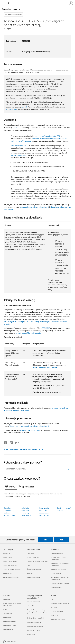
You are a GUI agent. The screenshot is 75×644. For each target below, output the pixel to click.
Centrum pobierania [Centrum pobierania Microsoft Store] (33, 557)
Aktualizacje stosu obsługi (14, 321)
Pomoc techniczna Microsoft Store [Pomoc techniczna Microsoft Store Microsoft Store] (37, 561)
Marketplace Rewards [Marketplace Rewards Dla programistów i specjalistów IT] (34, 630)
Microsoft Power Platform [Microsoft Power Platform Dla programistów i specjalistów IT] (35, 626)
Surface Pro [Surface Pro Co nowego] (7, 553)
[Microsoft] (37, 2)
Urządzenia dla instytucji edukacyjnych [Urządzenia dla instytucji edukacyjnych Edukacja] (59, 558)
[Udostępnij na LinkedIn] (10, 442)
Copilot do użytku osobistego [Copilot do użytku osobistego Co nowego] (12, 569)
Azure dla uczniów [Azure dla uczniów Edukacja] (57, 588)
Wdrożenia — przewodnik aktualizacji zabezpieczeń (29, 426)
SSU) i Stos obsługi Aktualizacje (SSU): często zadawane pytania (35, 323)
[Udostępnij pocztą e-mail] (16, 442)
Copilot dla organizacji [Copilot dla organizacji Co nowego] (10, 565)
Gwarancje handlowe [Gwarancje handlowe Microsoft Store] (33, 577)
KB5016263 (46, 328)
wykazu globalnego (18, 155)
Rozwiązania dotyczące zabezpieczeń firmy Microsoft (45, 512)
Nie (61, 540)
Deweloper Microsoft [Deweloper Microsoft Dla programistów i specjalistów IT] (33, 602)
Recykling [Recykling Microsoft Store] (30, 573)
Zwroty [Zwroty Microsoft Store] (29, 565)
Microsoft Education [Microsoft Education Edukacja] (57, 553)
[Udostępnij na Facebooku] (6, 442)
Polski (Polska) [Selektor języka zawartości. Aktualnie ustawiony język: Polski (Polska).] (11, 641)
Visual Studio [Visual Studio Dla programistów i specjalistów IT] (31, 634)
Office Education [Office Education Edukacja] (56, 573)
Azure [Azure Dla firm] (5, 609)
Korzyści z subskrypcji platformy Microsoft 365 (9, 512)
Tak (46, 540)
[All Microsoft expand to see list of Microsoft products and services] (3, 3)
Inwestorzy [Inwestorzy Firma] (54, 615)
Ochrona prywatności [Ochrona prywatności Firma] (58, 611)
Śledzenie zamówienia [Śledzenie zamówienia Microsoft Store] (34, 569)
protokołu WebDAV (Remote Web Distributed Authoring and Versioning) (39, 140)
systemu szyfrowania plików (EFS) (47, 136)
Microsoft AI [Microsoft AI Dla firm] (7, 599)
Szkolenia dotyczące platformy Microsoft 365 (27, 512)
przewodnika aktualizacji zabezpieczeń (34, 207)
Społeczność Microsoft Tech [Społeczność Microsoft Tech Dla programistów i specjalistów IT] (35, 618)
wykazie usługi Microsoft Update (28, 333)
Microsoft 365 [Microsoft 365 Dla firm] (7, 617)
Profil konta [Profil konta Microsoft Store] (30, 553)
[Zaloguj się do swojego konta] (71, 3)
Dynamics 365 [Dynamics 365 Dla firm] (7, 613)
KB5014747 (17, 127)
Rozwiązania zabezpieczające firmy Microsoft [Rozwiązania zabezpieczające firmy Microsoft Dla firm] (12, 604)
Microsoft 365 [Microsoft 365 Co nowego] (7, 573)
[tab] (11, 487)
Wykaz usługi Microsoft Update (45, 367)
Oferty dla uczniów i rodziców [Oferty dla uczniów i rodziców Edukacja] (60, 583)
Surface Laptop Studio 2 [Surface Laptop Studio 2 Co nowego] (10, 561)
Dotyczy (9, 29)
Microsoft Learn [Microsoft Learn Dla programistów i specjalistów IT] (32, 606)
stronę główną (12, 109)
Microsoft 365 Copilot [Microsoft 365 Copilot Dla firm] (10, 626)
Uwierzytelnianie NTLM (20, 146)
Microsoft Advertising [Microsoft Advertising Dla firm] (10, 622)
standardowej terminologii (30, 430)
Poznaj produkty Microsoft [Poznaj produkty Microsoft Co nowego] (11, 577)
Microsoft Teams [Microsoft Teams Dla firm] (8, 630)
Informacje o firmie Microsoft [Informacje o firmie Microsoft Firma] (60, 603)
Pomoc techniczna (10, 9)
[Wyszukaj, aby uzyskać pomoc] (9, 3)
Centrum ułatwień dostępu (64, 509)
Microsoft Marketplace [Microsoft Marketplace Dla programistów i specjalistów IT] (34, 622)
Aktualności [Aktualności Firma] (55, 607)
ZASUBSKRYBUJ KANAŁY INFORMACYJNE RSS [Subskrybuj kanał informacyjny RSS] (26, 449)
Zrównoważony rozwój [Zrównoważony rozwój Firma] (58, 619)
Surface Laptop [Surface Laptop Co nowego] (8, 557)
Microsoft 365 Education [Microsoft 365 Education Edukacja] (59, 569)
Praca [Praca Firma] (53, 599)
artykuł (24, 107)
